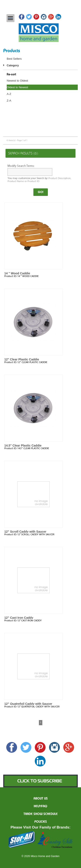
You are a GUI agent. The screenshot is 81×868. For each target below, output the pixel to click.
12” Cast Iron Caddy (19, 618)
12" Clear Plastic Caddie (22, 359)
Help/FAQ (40, 806)
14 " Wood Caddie (17, 273)
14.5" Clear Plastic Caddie (23, 445)
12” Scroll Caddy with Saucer (25, 532)
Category (13, 65)
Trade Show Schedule (41, 814)
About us (41, 799)
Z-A (9, 101)
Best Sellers (14, 59)
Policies (41, 822)
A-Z (9, 94)
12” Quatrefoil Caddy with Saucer (28, 704)
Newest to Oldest (17, 81)
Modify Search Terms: (21, 166)
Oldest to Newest (17, 87)
